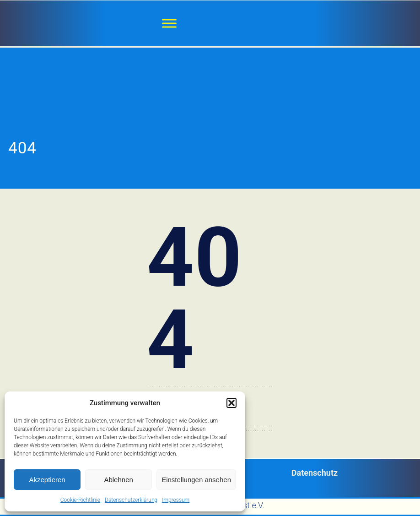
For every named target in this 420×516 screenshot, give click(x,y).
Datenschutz (315, 473)
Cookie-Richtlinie (80, 500)
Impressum (176, 500)
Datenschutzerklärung (131, 500)
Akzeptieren (47, 480)
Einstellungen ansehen (196, 480)
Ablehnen (118, 480)
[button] (232, 403)
